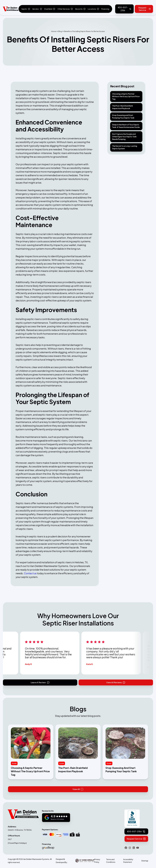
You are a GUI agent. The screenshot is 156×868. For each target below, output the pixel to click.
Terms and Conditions (111, 861)
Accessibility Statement (128, 861)
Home (54, 31)
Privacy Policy (97, 861)
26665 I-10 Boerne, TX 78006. (20, 830)
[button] (26, 9)
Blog (60, 31)
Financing (105, 9)
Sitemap (145, 861)
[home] (11, 9)
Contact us (30, 573)
